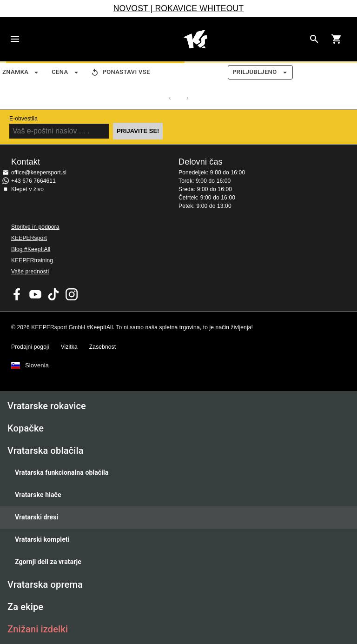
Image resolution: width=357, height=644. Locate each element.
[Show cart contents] (337, 39)
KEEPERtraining (32, 260)
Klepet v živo (27, 189)
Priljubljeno (260, 72)
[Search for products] (314, 39)
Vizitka (69, 347)
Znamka (21, 72)
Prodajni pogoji (30, 347)
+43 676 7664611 (33, 181)
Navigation (15, 39)
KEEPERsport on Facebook (17, 294)
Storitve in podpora (35, 227)
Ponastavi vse (121, 72)
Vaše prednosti (30, 272)
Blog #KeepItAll (31, 249)
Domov (195, 39)
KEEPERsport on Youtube (35, 294)
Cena (65, 72)
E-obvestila (23, 119)
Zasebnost (102, 347)
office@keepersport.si (39, 173)
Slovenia (37, 365)
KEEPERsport (29, 238)
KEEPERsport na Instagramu (72, 294)
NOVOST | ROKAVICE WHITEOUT (179, 8)
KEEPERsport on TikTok (53, 294)
